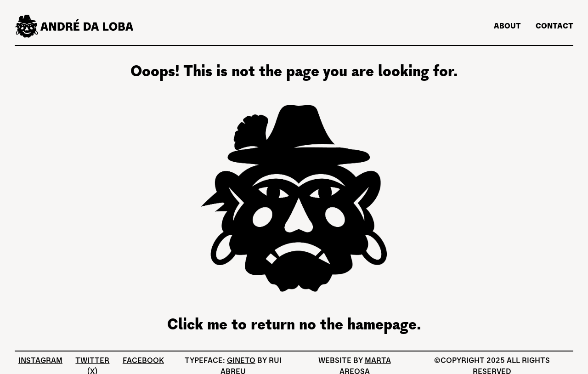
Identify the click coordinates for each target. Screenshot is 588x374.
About (507, 26)
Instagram (40, 360)
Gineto (241, 360)
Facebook (143, 360)
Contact (554, 26)
